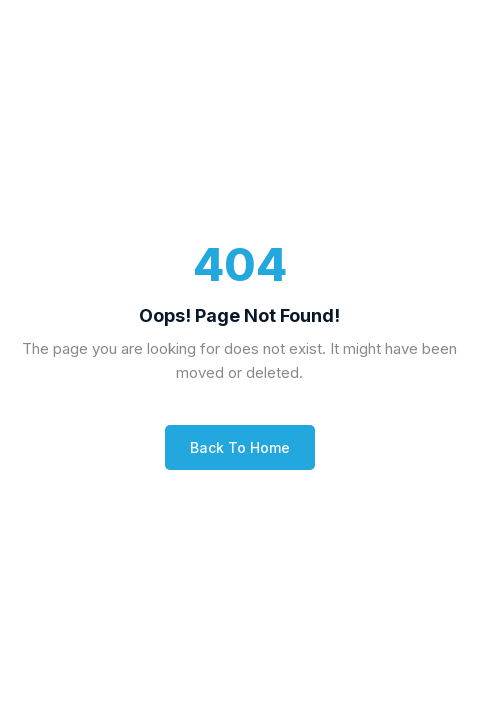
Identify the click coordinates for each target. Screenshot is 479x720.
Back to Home (240, 447)
